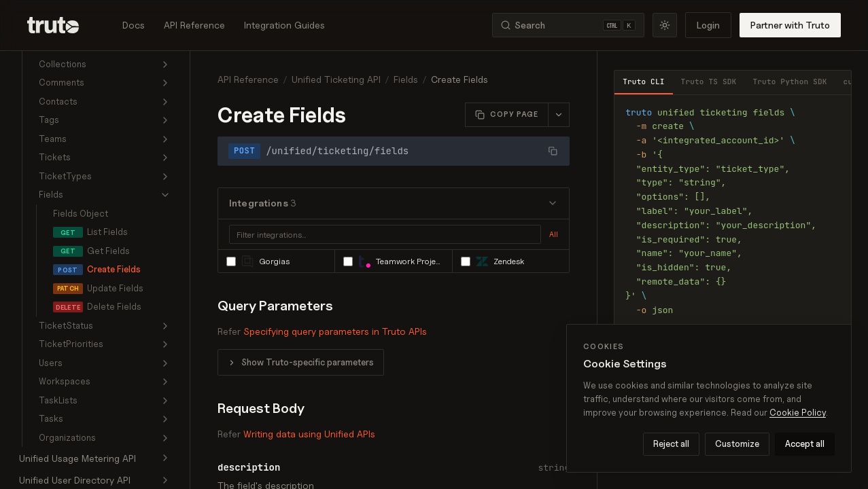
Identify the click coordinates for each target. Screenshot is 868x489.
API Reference (194, 25)
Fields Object (81, 213)
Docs (134, 25)
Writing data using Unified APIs (309, 434)
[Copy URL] (553, 151)
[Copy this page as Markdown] (507, 115)
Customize (737, 443)
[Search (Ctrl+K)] (568, 25)
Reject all (671, 443)
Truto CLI (643, 81)
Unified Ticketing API (336, 79)
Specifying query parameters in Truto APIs (335, 331)
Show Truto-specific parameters (308, 362)
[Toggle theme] (665, 25)
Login (708, 25)
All (554, 234)
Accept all (805, 443)
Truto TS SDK (709, 81)
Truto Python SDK (789, 81)
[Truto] (61, 25)
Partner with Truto (790, 25)
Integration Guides (284, 25)
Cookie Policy (798, 412)
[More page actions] (558, 115)
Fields (406, 79)
